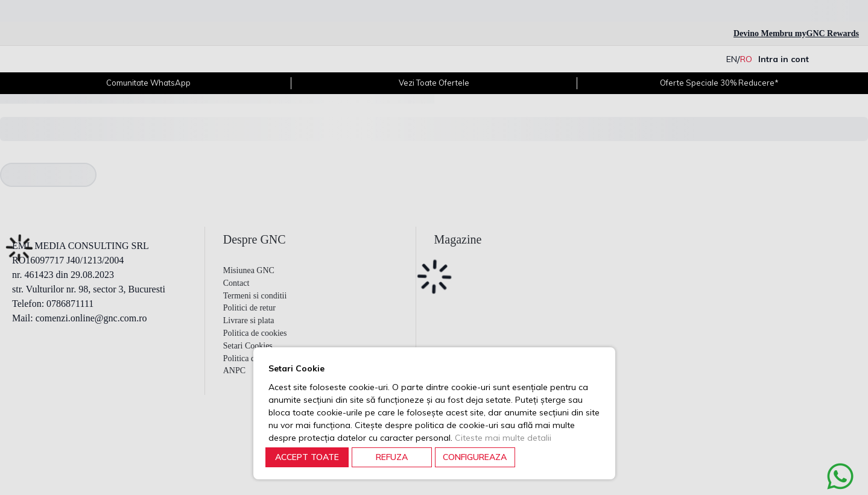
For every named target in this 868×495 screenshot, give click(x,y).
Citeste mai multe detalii (503, 438)
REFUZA (392, 457)
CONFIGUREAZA (475, 457)
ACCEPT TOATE (307, 457)
